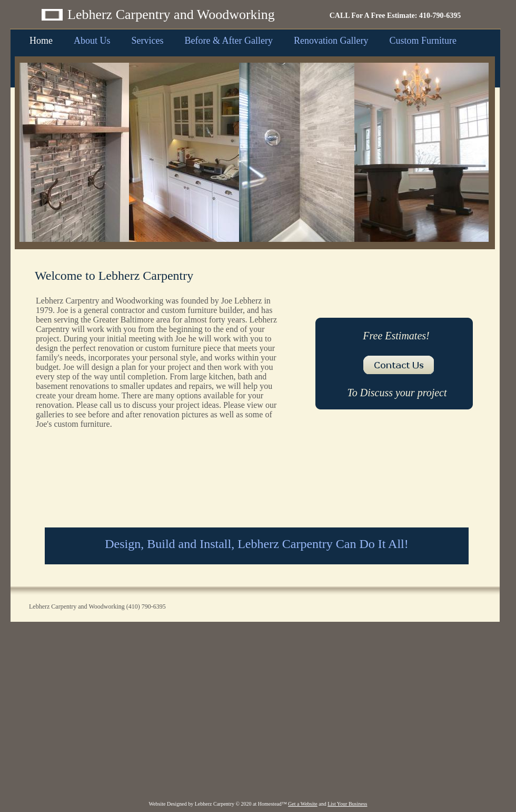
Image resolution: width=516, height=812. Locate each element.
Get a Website (303, 804)
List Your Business (347, 804)
